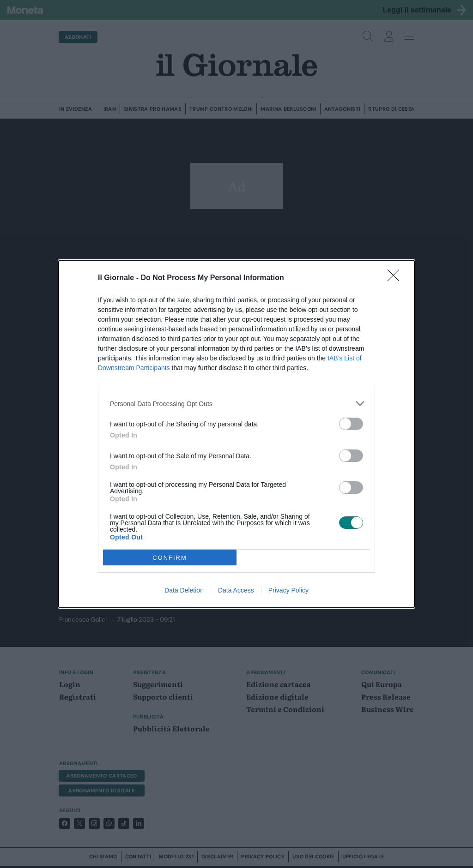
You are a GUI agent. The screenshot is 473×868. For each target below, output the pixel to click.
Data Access (236, 590)
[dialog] (236, 434)
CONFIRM (170, 558)
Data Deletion (184, 590)
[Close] (396, 278)
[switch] (351, 424)
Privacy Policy (288, 590)
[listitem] (236, 404)
